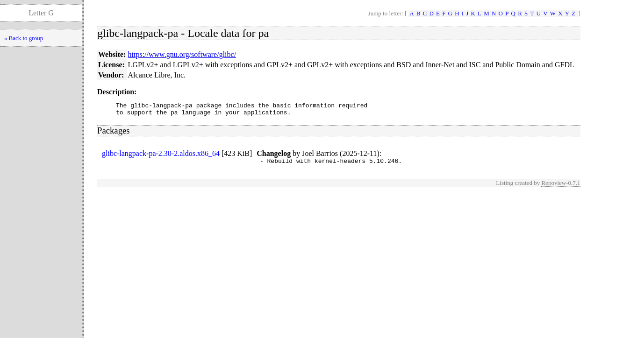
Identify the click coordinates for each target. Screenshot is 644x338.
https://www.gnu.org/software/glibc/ (182, 54)
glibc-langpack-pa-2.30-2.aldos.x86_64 (161, 156)
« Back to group (24, 38)
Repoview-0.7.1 (561, 187)
